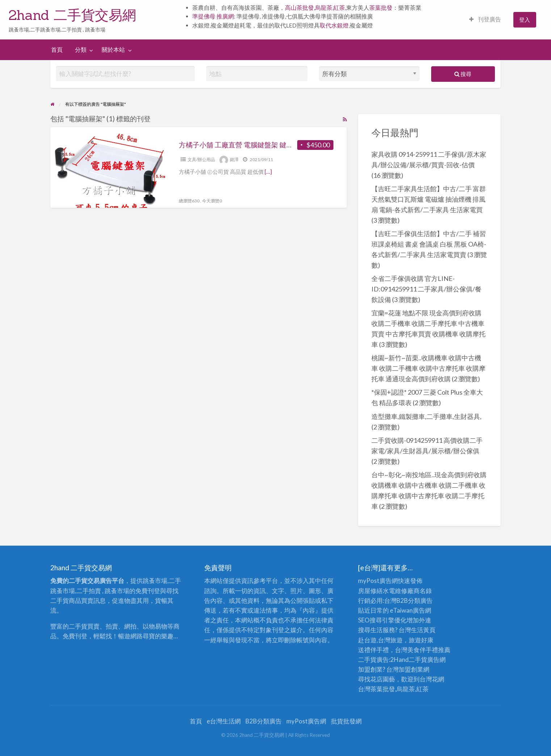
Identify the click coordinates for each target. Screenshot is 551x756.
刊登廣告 (485, 19)
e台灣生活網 (224, 721)
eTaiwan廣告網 (411, 610)
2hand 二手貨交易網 (72, 15)
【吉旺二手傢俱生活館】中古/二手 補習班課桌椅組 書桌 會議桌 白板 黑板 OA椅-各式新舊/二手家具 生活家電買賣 (429, 244)
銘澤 (234, 159)
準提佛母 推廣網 (213, 16)
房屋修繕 (370, 591)
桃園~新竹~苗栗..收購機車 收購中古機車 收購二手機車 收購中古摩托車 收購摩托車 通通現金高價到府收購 (428, 368)
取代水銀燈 (334, 25)
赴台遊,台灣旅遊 (380, 640)
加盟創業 (411, 669)
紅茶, (340, 8)
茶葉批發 (381, 8)
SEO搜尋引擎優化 (382, 620)
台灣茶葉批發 (377, 689)
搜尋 (463, 74)
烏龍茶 (324, 8)
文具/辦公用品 (201, 159)
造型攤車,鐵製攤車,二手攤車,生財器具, (426, 416)
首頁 (57, 50)
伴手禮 (429, 650)
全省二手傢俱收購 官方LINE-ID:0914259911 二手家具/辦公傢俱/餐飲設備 (426, 289)
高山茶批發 (299, 8)
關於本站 (113, 50)
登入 (525, 20)
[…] (268, 172)
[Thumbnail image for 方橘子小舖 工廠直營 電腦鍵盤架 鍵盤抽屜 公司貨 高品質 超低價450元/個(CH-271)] (109, 167)
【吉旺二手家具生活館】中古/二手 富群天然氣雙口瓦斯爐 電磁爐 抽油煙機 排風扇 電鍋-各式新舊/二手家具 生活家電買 (429, 199)
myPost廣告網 (378, 581)
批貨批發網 (346, 721)
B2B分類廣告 (264, 721)
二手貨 (418, 660)
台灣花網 (432, 679)
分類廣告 (420, 600)
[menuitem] (485, 20)
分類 (81, 50)
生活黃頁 (423, 630)
